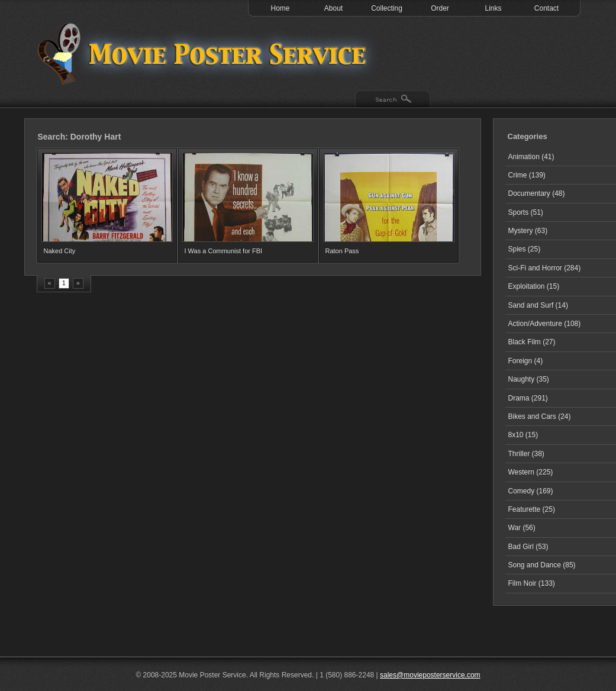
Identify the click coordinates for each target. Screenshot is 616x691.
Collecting (387, 8)
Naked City (60, 251)
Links (493, 8)
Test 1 (205, 53)
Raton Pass (342, 251)
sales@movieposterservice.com (430, 675)
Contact (546, 8)
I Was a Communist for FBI (224, 251)
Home (280, 8)
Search (393, 100)
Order (440, 8)
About (333, 8)
